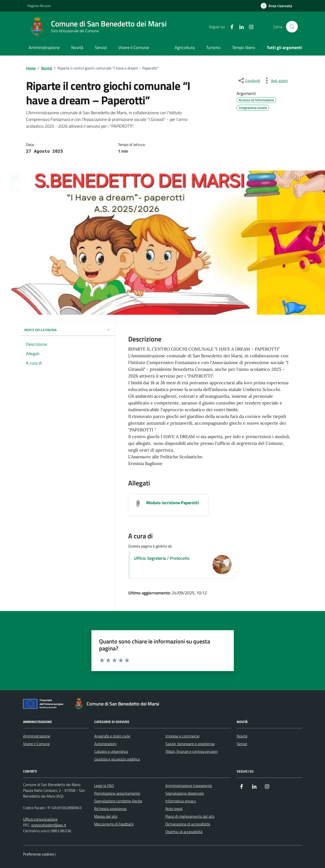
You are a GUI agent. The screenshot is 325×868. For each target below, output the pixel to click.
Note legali (174, 809)
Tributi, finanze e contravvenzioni (192, 751)
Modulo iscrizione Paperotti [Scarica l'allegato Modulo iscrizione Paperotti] (173, 503)
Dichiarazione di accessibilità (188, 824)
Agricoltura (185, 47)
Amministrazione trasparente (189, 786)
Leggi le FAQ (104, 786)
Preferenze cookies (38, 854)
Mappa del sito (106, 816)
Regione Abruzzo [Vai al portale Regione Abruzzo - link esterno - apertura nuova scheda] (39, 6)
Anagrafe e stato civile (112, 736)
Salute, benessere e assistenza (190, 744)
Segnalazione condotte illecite (118, 801)
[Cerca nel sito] (292, 27)
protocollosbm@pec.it (49, 825)
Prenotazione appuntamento (117, 793)
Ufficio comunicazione (40, 819)
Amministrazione (44, 47)
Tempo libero (244, 47)
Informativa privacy (181, 801)
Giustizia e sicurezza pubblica (117, 759)
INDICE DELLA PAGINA (68, 330)
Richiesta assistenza (110, 809)
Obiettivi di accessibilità (184, 832)
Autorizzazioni (105, 744)
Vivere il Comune (134, 47)
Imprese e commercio (182, 736)
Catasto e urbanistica (111, 751)
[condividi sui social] (249, 81)
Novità (77, 47)
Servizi (101, 47)
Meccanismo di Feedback (114, 824)
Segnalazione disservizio (185, 793)
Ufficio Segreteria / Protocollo (162, 558)
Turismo (213, 47)
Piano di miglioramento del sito (190, 816)
